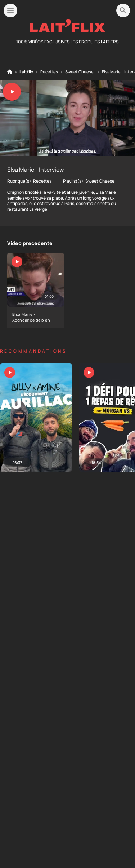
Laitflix (26, 72)
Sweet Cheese (79, 72)
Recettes (49, 72)
